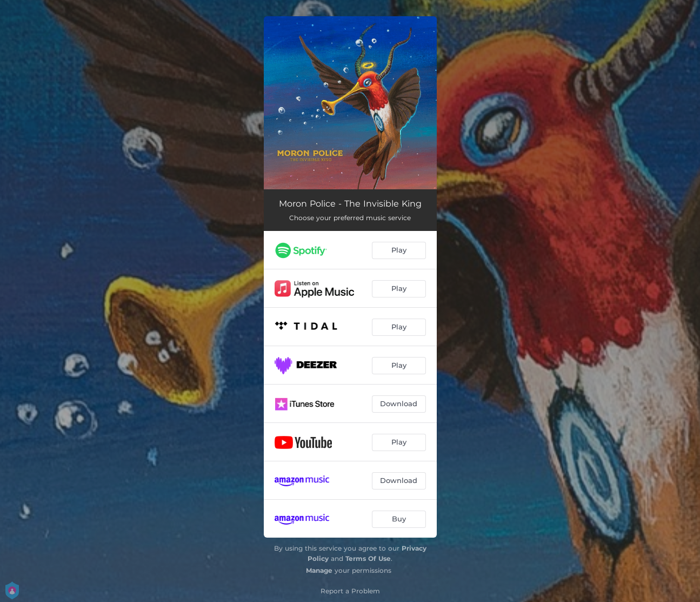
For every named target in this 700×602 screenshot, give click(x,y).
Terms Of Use (368, 558)
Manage (319, 570)
